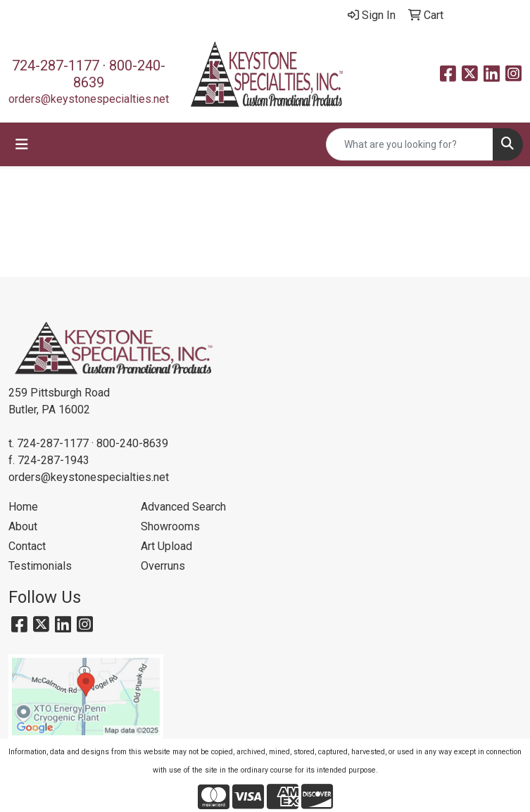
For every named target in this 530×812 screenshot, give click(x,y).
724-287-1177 (56, 65)
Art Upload (166, 546)
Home (23, 507)
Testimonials (40, 566)
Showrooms (170, 526)
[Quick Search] (410, 144)
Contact (27, 546)
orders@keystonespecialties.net (89, 99)
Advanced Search (183, 507)
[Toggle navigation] (22, 144)
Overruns (163, 566)
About (23, 526)
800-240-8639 (132, 443)
